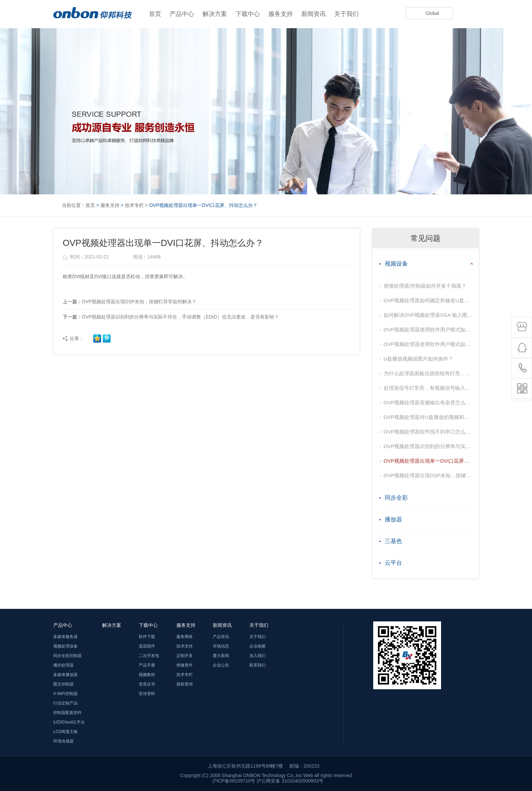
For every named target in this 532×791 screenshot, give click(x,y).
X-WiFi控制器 (65, 694)
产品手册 (147, 665)
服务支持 (281, 14)
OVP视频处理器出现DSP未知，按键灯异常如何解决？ (130, 302)
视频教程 (147, 675)
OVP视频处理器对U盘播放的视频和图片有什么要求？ (429, 417)
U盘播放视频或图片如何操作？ (419, 359)
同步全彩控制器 (68, 656)
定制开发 (185, 656)
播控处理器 (63, 665)
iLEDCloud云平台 (69, 722)
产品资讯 (221, 637)
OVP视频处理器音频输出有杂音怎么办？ (429, 402)
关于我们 (346, 14)
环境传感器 (63, 741)
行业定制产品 (65, 703)
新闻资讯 (313, 14)
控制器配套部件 (68, 713)
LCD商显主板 (65, 732)
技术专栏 (134, 205)
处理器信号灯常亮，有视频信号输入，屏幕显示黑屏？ (429, 388)
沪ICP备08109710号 (234, 781)
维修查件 (185, 665)
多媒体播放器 (65, 675)
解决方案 (215, 14)
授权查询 (185, 684)
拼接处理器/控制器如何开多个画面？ (425, 286)
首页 (155, 14)
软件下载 (147, 637)
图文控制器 (63, 684)
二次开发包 (149, 656)
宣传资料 (147, 694)
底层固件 (147, 646)
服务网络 (185, 637)
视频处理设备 (65, 646)
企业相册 (258, 646)
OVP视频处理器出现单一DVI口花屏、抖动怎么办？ (429, 461)
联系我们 (258, 665)
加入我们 (258, 656)
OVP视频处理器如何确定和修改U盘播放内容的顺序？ (429, 300)
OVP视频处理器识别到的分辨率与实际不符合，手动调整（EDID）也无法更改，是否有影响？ (171, 317)
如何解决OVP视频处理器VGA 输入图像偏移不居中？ (429, 315)
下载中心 (248, 14)
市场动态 (221, 646)
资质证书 (147, 684)
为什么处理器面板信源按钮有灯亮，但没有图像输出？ (429, 373)
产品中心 (182, 14)
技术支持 (185, 646)
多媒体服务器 (65, 637)
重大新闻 (221, 656)
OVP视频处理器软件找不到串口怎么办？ (429, 432)
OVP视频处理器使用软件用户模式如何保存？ (429, 330)
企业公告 (221, 665)
